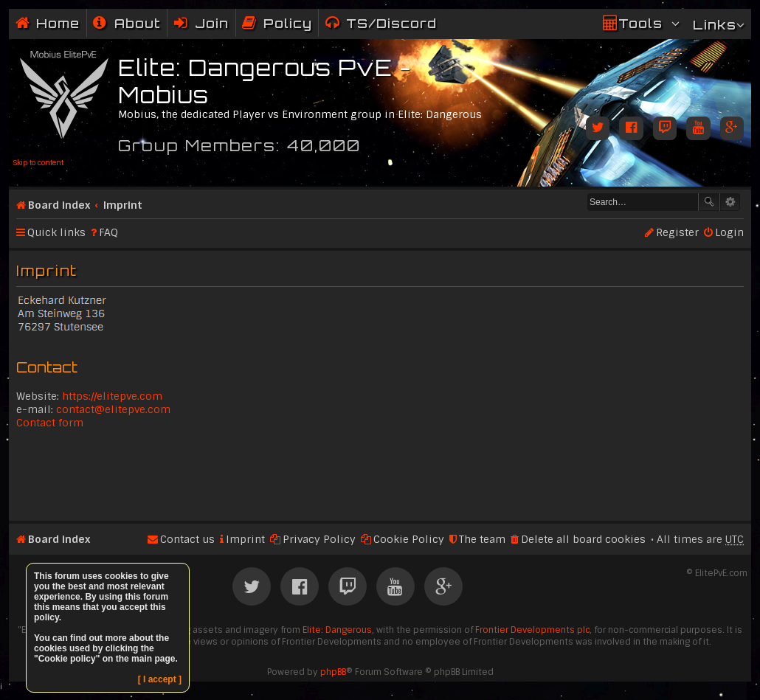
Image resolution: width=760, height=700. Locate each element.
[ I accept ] (160, 679)
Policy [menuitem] (288, 23)
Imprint (123, 205)
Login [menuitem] (729, 232)
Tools (640, 23)
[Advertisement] (380, 474)
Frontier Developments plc (532, 630)
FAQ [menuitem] (108, 232)
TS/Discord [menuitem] (391, 23)
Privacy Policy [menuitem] (319, 539)
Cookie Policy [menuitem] (409, 539)
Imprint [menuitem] (245, 539)
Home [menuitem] (58, 23)
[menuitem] (127, 23)
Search (709, 202)
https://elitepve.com (112, 396)
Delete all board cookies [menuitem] (583, 539)
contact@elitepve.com (113, 409)
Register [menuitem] (677, 232)
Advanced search (730, 202)
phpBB (333, 672)
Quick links (56, 232)
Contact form (50, 423)
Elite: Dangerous (337, 630)
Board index (59, 205)
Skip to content (38, 163)
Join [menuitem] (212, 23)
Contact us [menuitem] (187, 539)
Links (715, 25)
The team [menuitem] (482, 539)
